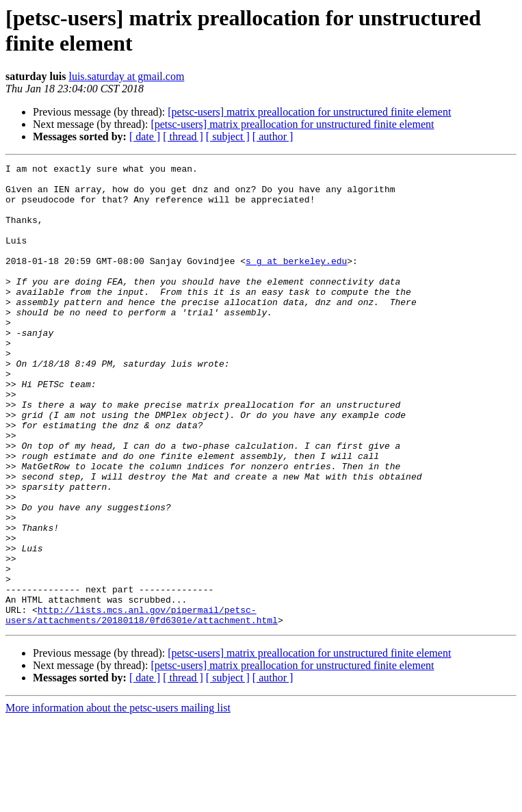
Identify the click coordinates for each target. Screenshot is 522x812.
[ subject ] (228, 136)
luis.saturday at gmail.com (126, 76)
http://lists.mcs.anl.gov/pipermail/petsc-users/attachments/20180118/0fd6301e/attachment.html (142, 706)
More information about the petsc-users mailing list (118, 800)
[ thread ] (183, 136)
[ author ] (273, 136)
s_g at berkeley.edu (296, 281)
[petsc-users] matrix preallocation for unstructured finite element (309, 112)
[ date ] (145, 136)
